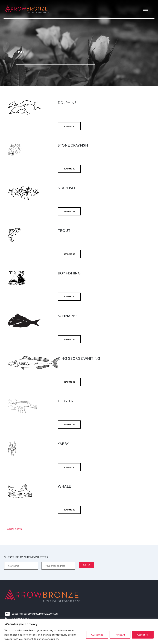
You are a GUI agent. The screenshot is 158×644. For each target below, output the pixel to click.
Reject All (120, 635)
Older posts (14, 529)
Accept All (143, 635)
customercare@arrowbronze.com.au (35, 613)
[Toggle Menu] (145, 10)
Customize (97, 635)
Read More (69, 126)
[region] (79, 631)
